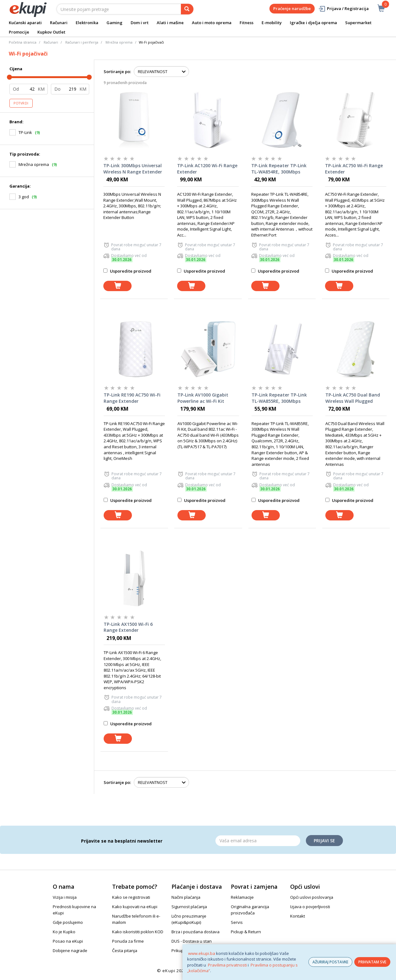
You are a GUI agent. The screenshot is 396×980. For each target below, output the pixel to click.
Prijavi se (324, 841)
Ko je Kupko (64, 932)
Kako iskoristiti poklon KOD (138, 932)
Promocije (19, 32)
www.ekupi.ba (202, 953)
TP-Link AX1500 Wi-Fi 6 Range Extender (128, 627)
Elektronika (87, 23)
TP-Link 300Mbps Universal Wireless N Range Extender (133, 169)
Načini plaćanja (186, 897)
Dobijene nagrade (70, 951)
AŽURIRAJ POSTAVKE (330, 962)
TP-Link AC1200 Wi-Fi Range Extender (207, 169)
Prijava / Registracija (343, 9)
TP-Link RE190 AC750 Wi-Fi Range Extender (132, 398)
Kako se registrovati (131, 897)
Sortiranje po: (117, 72)
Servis (237, 922)
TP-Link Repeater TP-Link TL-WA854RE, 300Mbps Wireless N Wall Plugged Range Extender (279, 169)
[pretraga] (187, 9)
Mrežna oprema (119, 42)
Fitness (247, 23)
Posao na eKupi (68, 941)
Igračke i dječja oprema (313, 23)
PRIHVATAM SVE (372, 962)
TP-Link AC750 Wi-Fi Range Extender (354, 169)
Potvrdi (21, 103)
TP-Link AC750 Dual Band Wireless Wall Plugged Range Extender (353, 398)
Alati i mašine (170, 23)
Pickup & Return (246, 932)
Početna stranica (23, 42)
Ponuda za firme (128, 941)
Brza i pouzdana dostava (195, 932)
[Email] (258, 841)
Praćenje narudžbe (292, 8)
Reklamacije (242, 897)
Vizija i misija (65, 897)
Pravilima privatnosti (227, 965)
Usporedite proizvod (127, 271)
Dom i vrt (140, 23)
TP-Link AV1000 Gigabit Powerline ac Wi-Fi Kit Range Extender (203, 398)
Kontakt (298, 916)
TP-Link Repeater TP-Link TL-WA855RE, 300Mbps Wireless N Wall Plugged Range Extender (279, 398)
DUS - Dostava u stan (192, 941)
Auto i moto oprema (212, 23)
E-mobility (272, 23)
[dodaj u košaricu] (117, 286)
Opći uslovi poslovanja (312, 897)
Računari (59, 23)
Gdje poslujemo (68, 922)
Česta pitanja (125, 951)
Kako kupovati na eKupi (135, 907)
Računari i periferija (82, 42)
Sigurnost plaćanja (189, 907)
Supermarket (358, 23)
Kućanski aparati (25, 23)
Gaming (114, 23)
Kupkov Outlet (51, 32)
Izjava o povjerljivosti (310, 907)
